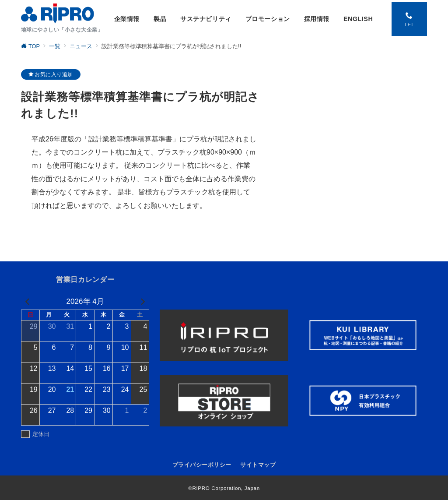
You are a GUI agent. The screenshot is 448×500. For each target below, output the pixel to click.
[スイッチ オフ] (408, 19)
